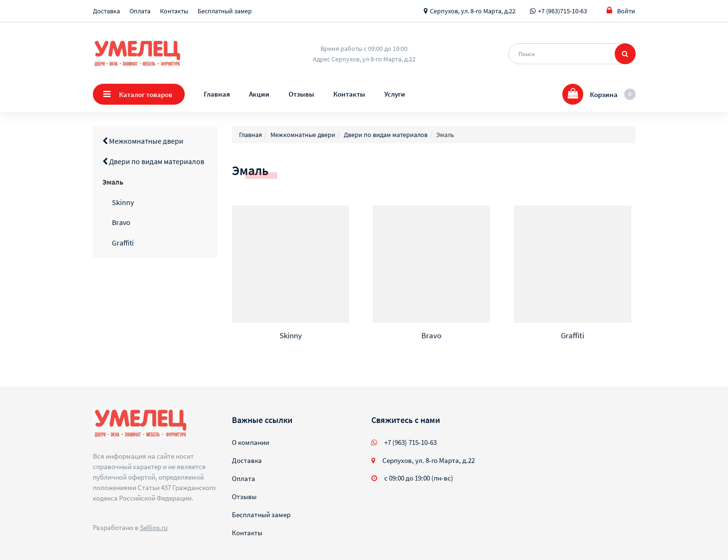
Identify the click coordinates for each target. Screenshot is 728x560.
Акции (259, 94)
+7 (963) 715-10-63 (410, 442)
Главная (217, 94)
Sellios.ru (154, 527)
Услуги (395, 94)
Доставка (106, 11)
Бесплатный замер (225, 11)
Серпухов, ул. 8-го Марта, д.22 (473, 11)
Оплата (140, 11)
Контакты (174, 11)
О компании (250, 442)
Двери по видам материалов (153, 161)
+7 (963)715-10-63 (563, 11)
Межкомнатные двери (143, 141)
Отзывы (301, 94)
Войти (621, 11)
